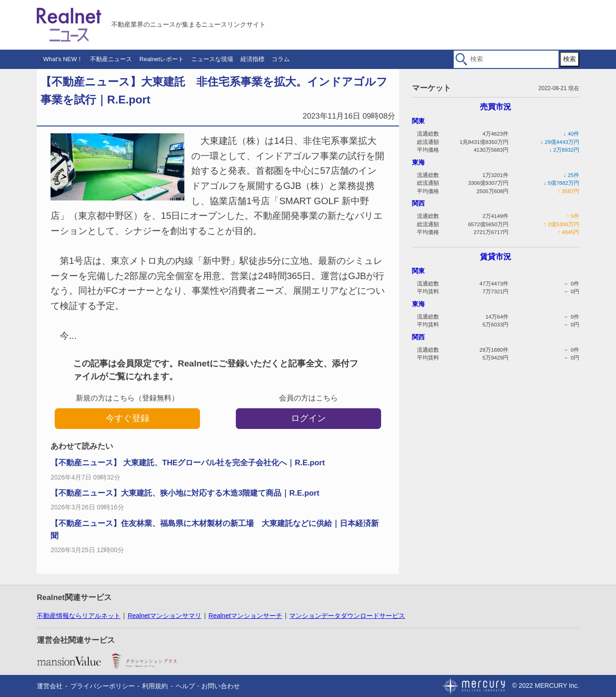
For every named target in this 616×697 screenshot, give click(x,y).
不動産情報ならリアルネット (79, 616)
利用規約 (155, 686)
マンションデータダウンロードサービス (347, 616)
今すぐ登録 (128, 418)
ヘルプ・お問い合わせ (208, 686)
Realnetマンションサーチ (245, 616)
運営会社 (50, 686)
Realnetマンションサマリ (165, 616)
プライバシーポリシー (103, 686)
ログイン (308, 418)
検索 (570, 59)
